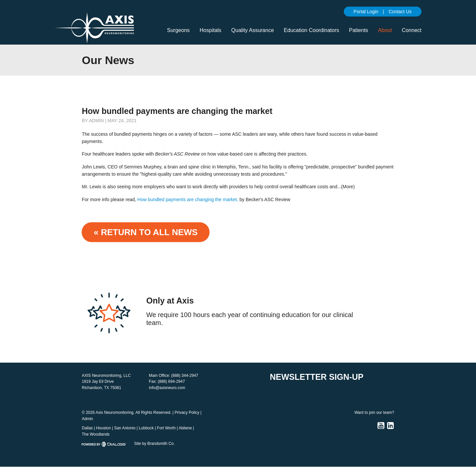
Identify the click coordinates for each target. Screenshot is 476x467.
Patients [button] (359, 30)
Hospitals (211, 30)
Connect (412, 30)
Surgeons (178, 30)
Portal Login (366, 12)
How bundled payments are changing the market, (188, 199)
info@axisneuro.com (167, 388)
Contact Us (400, 12)
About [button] (385, 30)
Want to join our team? (374, 413)
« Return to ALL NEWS (145, 232)
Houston (104, 428)
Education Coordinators (312, 30)
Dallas (87, 428)
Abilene (185, 428)
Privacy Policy (187, 413)
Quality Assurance (253, 30)
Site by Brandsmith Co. (155, 444)
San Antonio (125, 428)
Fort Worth (166, 428)
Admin (87, 419)
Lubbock (146, 428)
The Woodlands (96, 434)
